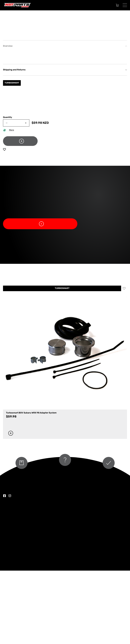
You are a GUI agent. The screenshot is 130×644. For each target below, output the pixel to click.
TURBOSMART (62, 362)
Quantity (8, 191)
